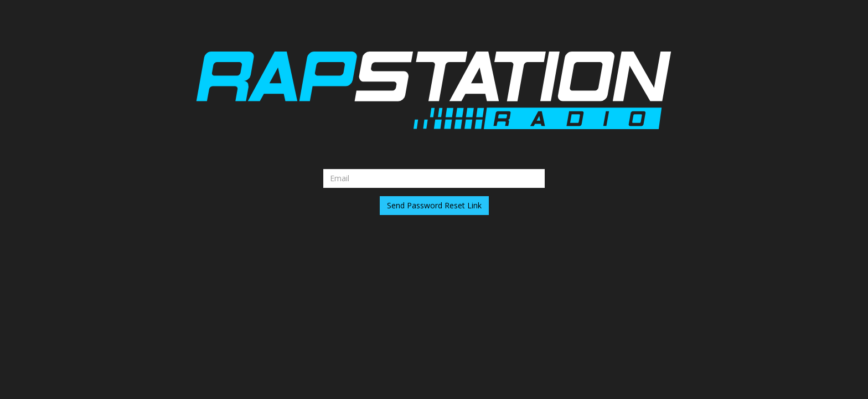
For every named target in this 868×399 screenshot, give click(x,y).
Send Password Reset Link (434, 205)
